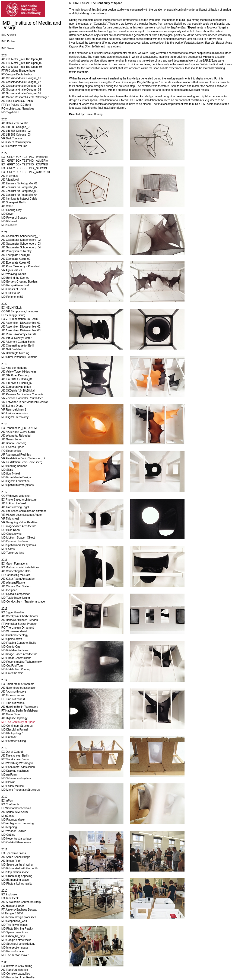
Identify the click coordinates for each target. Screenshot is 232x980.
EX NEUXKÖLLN (12, 308)
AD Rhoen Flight (11, 861)
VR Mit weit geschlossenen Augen (22, 515)
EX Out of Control (12, 752)
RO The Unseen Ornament (18, 628)
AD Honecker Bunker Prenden (20, 620)
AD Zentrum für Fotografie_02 (19, 187)
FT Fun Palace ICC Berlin (17, 105)
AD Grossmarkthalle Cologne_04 (21, 90)
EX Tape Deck (10, 898)
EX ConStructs (10, 804)
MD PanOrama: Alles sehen (18, 767)
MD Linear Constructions (16, 658)
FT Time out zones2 (13, 703)
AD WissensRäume (13, 583)
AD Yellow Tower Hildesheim (19, 372)
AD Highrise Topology (14, 718)
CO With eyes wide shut (16, 496)
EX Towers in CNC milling (17, 966)
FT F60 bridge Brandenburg (18, 71)
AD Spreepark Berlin (14, 202)
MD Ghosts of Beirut (14, 289)
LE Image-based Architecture (19, 526)
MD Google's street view (16, 940)
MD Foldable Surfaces (15, 650)
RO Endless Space (13, 447)
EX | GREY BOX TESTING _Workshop (25, 157)
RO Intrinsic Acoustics (15, 413)
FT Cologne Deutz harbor (17, 74)
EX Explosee (9, 894)
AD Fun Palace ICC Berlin (17, 101)
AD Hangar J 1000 (12, 906)
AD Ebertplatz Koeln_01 (16, 255)
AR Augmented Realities (16, 455)
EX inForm (8, 801)
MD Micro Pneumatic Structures (20, 790)
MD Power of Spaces (14, 218)
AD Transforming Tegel (15, 507)
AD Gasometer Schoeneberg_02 (21, 240)
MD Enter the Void (12, 673)
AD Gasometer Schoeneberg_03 (21, 244)
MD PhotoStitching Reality (17, 929)
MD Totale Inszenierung (16, 598)
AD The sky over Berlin (15, 756)
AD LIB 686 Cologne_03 (16, 135)
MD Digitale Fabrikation (15, 481)
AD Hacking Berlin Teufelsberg (20, 707)
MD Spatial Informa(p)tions (18, 485)
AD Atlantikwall (10, 180)
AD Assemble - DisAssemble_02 (21, 327)
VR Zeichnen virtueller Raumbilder (22, 398)
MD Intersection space (15, 948)
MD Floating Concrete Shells (19, 643)
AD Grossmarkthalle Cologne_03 (21, 86)
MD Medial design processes (19, 917)
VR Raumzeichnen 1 (14, 410)
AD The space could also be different (24, 511)
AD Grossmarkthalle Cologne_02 (21, 82)
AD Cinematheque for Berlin (18, 346)
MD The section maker (15, 955)
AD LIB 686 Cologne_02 (16, 131)
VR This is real (10, 519)
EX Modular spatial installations (20, 567)
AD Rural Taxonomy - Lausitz (19, 334)
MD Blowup (8, 782)
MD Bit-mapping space (15, 880)
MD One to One (11, 647)
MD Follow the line (12, 786)
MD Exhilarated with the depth (19, 868)
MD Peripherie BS (12, 297)
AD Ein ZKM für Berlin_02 (17, 383)
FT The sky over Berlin (15, 759)
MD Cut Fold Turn (12, 666)
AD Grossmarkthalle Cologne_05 (21, 93)
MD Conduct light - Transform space (23, 602)
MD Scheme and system (16, 778)
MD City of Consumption (16, 142)
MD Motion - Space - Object (18, 538)
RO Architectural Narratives (18, 109)
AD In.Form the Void (14, 503)
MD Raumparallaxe (13, 820)
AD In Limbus (9, 176)
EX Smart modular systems (18, 684)
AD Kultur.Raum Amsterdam (18, 579)
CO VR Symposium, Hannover (20, 311)
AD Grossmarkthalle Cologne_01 (21, 78)
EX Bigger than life (13, 612)
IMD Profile (8, 41)
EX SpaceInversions (14, 853)
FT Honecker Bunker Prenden (19, 624)
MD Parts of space (12, 951)
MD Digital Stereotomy (15, 417)
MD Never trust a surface (16, 839)
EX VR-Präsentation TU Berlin (20, 319)
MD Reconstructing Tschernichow (21, 662)
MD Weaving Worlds (14, 274)
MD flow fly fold (11, 474)
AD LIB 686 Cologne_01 (16, 127)
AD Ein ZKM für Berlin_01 (17, 379)
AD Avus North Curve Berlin (18, 432)
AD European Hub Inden (16, 387)
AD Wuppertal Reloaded (16, 436)
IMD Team (7, 48)
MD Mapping (9, 827)
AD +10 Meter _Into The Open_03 (22, 67)
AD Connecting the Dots (16, 571)
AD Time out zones (13, 695)
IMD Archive (9, 35)
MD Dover (7, 214)
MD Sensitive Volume (14, 146)
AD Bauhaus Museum (15, 812)
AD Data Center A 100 (15, 123)
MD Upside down (12, 639)
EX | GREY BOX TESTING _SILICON (24, 168)
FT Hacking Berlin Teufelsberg (20, 711)
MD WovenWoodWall (14, 631)
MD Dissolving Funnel (15, 730)
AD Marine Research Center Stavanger (25, 97)
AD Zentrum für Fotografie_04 (19, 195)
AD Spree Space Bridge (16, 857)
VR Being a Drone (12, 406)
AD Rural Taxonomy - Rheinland (21, 266)
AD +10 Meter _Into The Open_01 (22, 59)
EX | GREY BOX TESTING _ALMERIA (25, 161)
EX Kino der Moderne (14, 368)
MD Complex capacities (16, 974)
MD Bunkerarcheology (15, 635)
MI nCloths (8, 816)
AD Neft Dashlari (11, 349)
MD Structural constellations (18, 944)
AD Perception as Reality (16, 251)
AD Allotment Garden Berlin (18, 342)
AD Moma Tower (11, 714)
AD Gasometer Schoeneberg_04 (21, 247)
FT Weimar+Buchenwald (16, 808)
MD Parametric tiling (14, 741)
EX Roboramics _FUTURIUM (19, 428)
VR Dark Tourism (12, 138)
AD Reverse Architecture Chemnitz (22, 394)
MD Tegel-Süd (10, 112)
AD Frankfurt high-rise (15, 970)
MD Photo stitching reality (17, 884)
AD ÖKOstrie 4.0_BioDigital (18, 391)
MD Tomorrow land (13, 553)
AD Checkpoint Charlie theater (20, 616)
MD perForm (9, 775)
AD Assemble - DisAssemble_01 (21, 323)
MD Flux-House (11, 293)
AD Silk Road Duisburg (15, 375)
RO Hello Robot (11, 530)
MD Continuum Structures (17, 726)
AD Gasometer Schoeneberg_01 (21, 236)
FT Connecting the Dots (16, 575)
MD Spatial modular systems (19, 545)
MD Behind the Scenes (15, 278)
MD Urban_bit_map (13, 936)
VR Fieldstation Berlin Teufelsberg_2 (23, 458)
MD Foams (8, 549)
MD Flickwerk (9, 221)
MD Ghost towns (11, 534)
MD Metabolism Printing (16, 669)
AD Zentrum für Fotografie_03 (19, 191)
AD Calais (7, 206)
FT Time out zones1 (13, 699)
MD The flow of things (15, 925)
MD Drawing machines (15, 771)
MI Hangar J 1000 (12, 913)
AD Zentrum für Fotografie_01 (19, 183)
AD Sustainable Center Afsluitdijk (21, 902)
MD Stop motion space (15, 872)
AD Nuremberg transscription (19, 688)
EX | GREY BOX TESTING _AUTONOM (26, 172)
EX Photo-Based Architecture (19, 500)
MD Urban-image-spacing (17, 876)
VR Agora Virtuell (12, 270)
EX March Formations (15, 564)
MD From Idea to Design (16, 477)
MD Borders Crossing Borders (19, 282)
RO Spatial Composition (16, 594)
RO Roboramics (11, 451)
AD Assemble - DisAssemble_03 (21, 330)
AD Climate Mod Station (16, 586)
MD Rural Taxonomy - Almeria (19, 357)
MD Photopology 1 (12, 733)
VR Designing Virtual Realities (19, 522)
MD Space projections (15, 932)
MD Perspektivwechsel (15, 285)
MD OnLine (8, 835)
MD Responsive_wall (14, 921)
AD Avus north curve (14, 692)
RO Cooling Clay (11, 210)
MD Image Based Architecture (19, 654)
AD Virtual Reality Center (16, 338)
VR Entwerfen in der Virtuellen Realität (24, 402)
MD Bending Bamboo (14, 466)
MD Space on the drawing (17, 865)
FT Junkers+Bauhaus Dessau (19, 910)
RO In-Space (9, 590)
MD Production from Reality (18, 977)
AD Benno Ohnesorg (14, 443)
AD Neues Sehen (12, 439)
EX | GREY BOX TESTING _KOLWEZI (25, 164)
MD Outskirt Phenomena (16, 842)
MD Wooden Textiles (14, 831)
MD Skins (7, 470)
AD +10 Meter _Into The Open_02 (22, 63)
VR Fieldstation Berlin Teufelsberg (22, 462)
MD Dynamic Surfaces (15, 541)
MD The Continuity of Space (18, 722)
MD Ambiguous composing (18, 823)
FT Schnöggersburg (13, 315)
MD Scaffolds (9, 225)
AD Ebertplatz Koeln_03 (16, 263)
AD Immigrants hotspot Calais (19, 199)
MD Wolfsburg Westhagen (17, 763)
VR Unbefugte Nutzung (15, 353)
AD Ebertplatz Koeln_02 (16, 259)
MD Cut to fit (9, 737)
